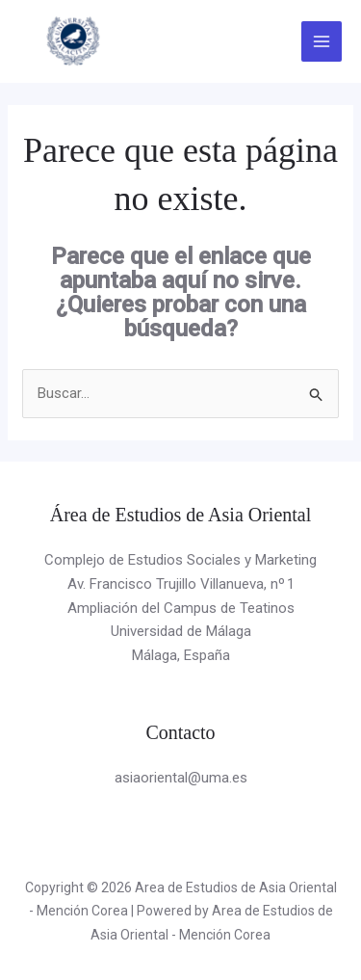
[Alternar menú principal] (322, 42)
